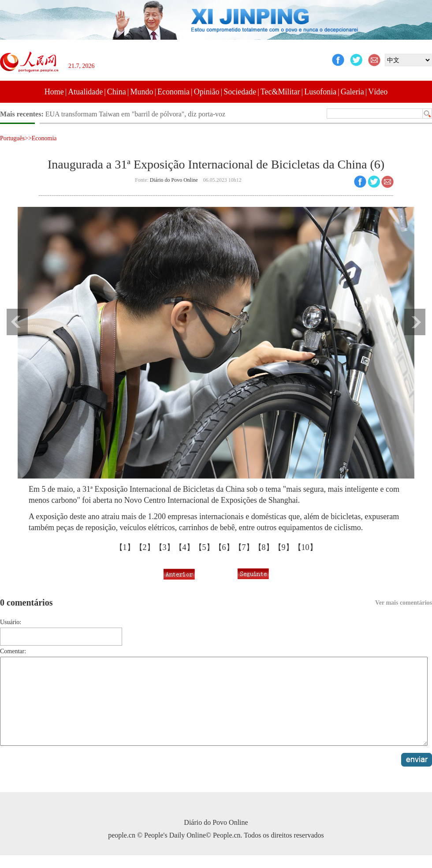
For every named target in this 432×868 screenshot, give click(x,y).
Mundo (142, 92)
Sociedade (240, 92)
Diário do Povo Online (174, 180)
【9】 (284, 547)
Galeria (352, 92)
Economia (173, 92)
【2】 (145, 547)
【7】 (244, 547)
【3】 (165, 547)
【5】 (204, 547)
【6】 (224, 547)
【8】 (264, 547)
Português (12, 138)
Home (54, 92)
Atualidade (85, 92)
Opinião (207, 92)
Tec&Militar (280, 92)
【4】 (184, 547)
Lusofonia (320, 92)
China (117, 92)
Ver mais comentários (404, 603)
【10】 (305, 547)
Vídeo (378, 92)
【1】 (125, 547)
